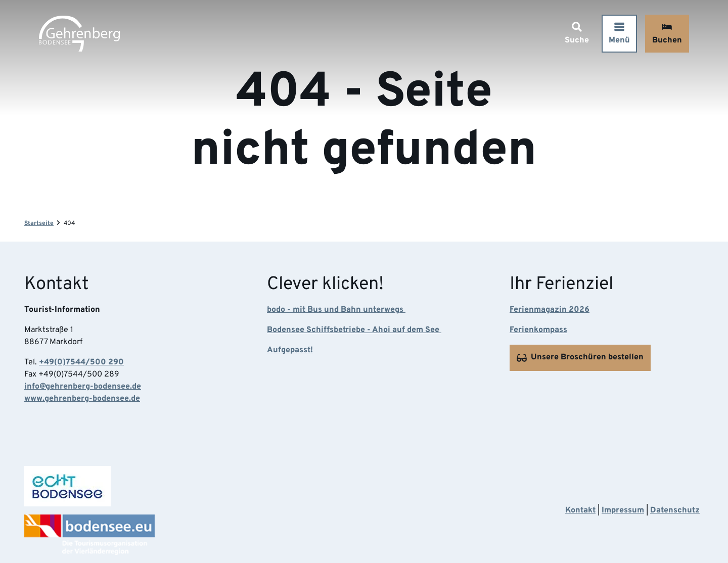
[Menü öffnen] (618, 35)
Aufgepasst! (290, 351)
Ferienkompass (538, 331)
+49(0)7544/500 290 (81, 363)
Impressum (623, 510)
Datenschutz (675, 510)
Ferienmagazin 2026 (550, 310)
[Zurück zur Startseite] (81, 35)
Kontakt (580, 510)
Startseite (39, 223)
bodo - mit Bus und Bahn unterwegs (336, 310)
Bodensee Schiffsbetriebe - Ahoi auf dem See (354, 331)
